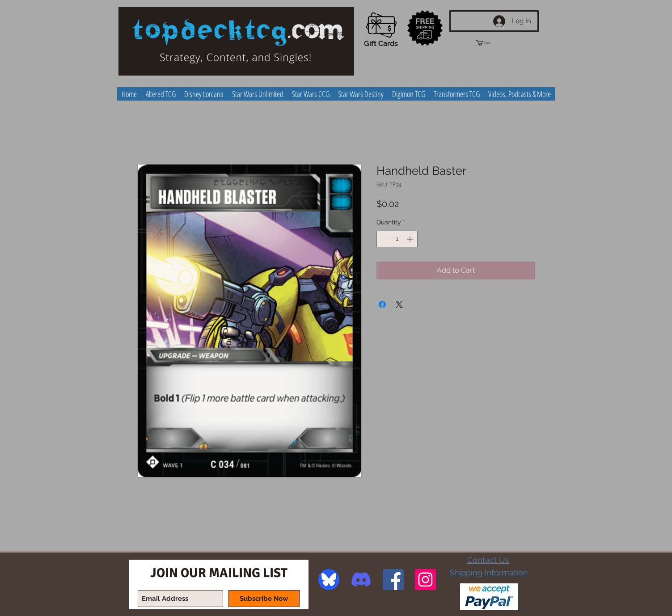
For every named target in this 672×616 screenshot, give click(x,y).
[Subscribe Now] (264, 599)
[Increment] (411, 239)
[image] (329, 580)
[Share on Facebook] (382, 304)
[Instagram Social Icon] (425, 580)
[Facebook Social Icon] (393, 580)
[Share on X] (399, 304)
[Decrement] (383, 239)
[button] (491, 43)
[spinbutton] (397, 239)
